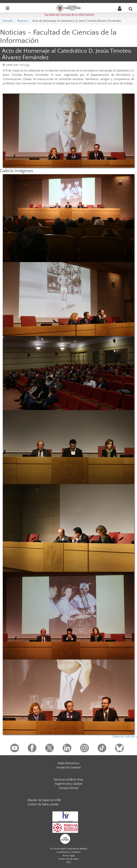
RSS (69, 862)
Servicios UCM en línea (68, 780)
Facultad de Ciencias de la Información (69, 15)
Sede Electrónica (68, 763)
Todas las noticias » (125, 737)
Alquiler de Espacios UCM (44, 800)
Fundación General (69, 767)
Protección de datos (68, 859)
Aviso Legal (68, 856)
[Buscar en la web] (131, 9)
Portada (8, 21)
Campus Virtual (69, 788)
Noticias (22, 21)
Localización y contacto (68, 852)
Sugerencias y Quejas (69, 784)
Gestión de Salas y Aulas (43, 804)
